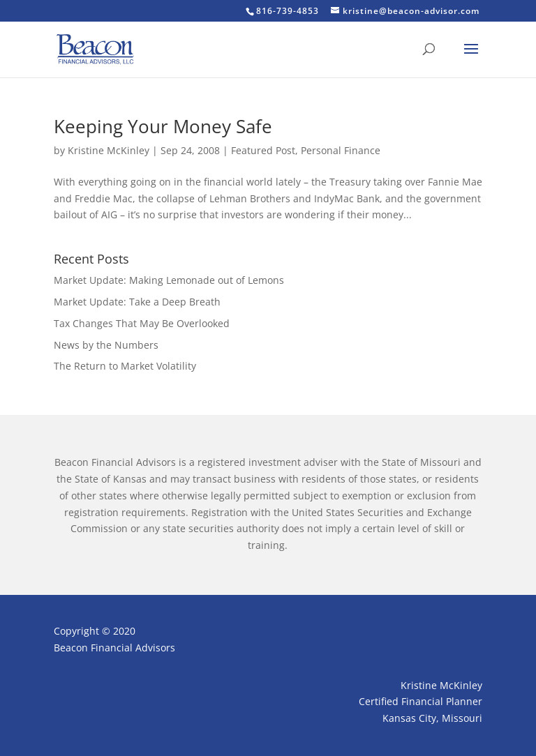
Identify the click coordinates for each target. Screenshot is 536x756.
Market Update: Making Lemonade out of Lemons (169, 280)
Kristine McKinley (109, 150)
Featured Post (263, 150)
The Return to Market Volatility (125, 366)
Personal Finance (341, 150)
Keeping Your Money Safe (163, 126)
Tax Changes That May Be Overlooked (142, 323)
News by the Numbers (106, 345)
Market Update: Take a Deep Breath (137, 302)
